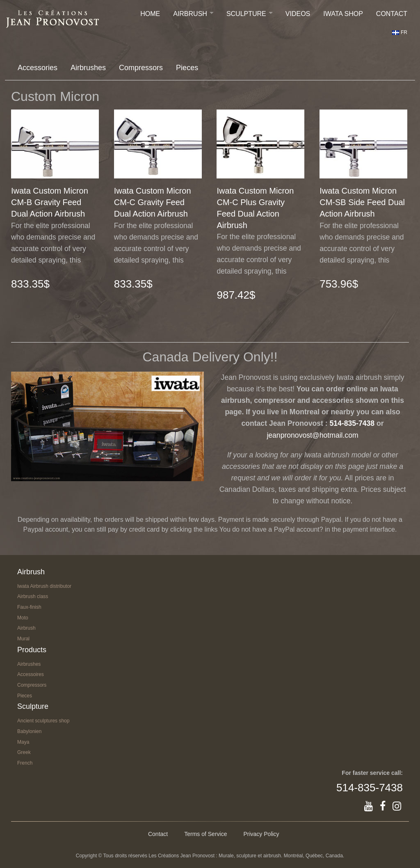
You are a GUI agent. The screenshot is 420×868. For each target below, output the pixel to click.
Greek (24, 752)
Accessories (38, 68)
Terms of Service (205, 834)
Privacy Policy (261, 834)
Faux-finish (29, 607)
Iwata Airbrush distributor (44, 586)
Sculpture (246, 14)
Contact (392, 14)
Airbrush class (33, 596)
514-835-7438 (352, 423)
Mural (23, 639)
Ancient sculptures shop (43, 721)
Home (150, 14)
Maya (23, 742)
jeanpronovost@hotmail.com (312, 435)
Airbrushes (88, 68)
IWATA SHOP (343, 14)
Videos (298, 14)
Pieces (187, 68)
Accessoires (31, 674)
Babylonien (29, 731)
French (25, 763)
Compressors (141, 68)
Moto (23, 618)
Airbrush (190, 14)
